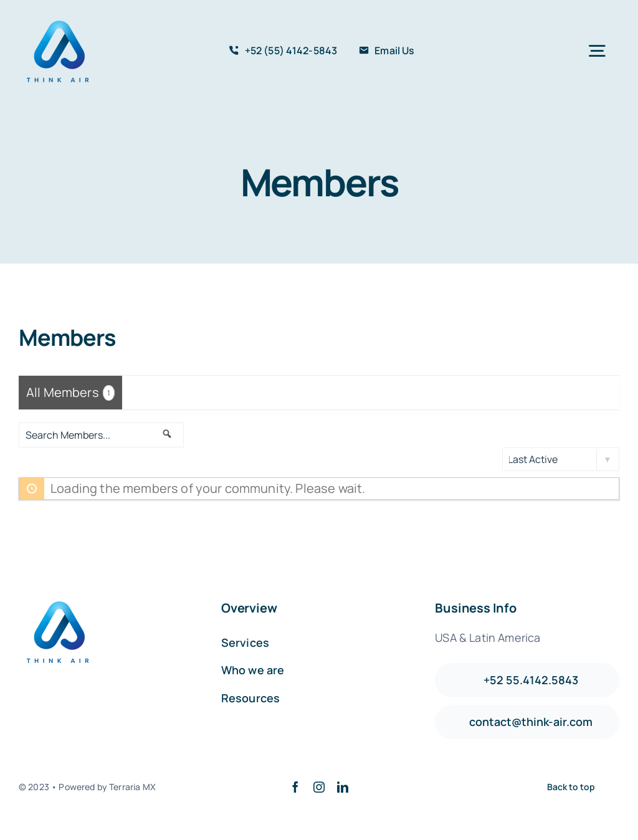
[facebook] (295, 787)
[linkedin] (343, 787)
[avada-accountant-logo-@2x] (59, 18)
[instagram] (319, 787)
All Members (70, 392)
